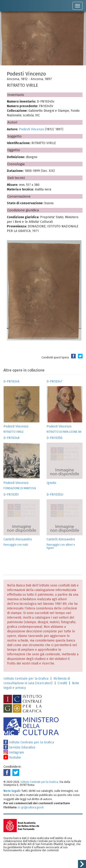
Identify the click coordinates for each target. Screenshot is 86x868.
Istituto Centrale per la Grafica (26, 679)
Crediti (62, 683)
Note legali (12, 791)
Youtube (12, 758)
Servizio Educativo (19, 747)
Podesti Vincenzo (32, 129)
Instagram (14, 752)
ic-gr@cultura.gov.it (31, 807)
